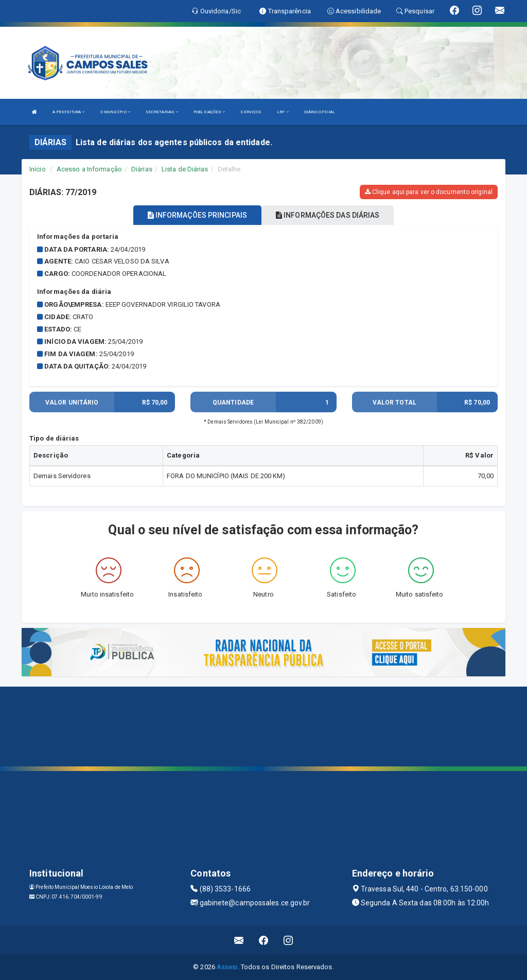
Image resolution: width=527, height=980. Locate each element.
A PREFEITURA (68, 112)
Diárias (142, 169)
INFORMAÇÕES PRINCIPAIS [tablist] (197, 215)
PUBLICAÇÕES (209, 112)
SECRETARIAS (162, 112)
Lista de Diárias (185, 169)
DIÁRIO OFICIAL (320, 112)
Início (38, 169)
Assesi (227, 967)
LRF (283, 112)
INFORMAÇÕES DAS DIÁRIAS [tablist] (328, 215)
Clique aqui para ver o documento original (429, 192)
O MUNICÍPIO (115, 112)
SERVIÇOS (251, 112)
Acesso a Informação (89, 169)
